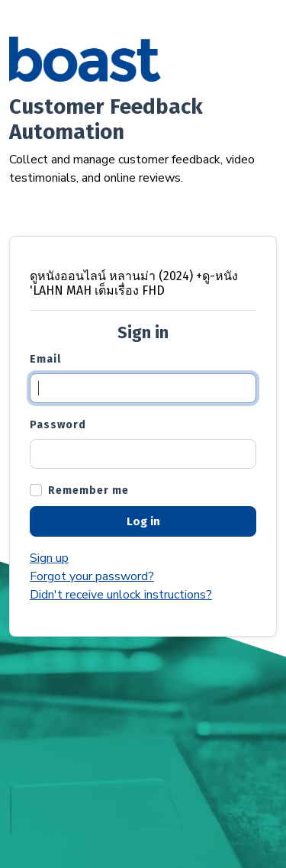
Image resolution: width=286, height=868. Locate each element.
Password (58, 425)
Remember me (88, 490)
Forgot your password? (92, 576)
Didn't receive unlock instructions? (121, 595)
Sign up (49, 558)
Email (45, 359)
